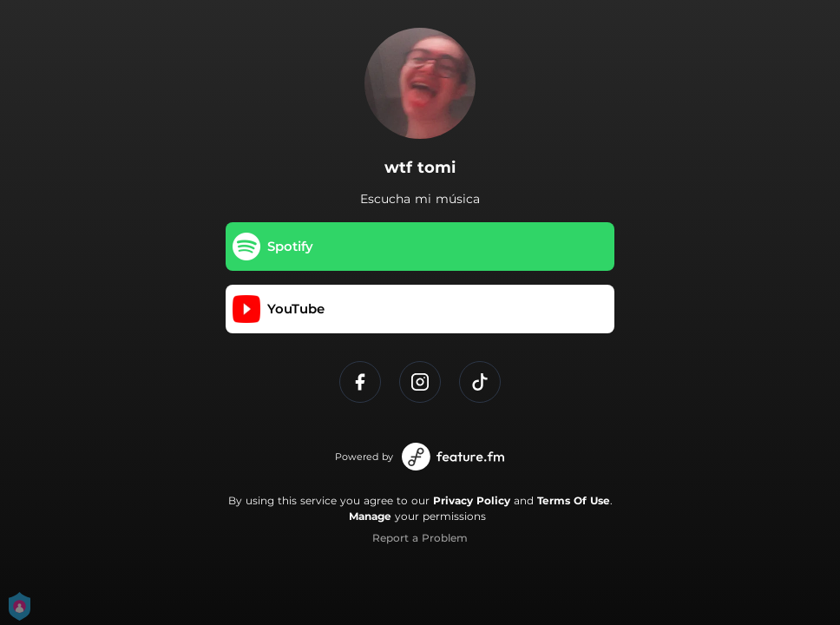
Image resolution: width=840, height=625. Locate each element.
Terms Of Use (574, 500)
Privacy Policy (472, 500)
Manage (370, 516)
